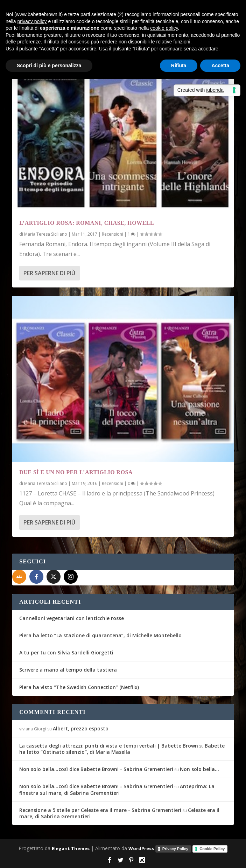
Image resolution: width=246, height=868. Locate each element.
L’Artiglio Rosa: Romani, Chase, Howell (87, 223)
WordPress (141, 848)
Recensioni (113, 234)
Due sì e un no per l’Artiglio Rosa (76, 472)
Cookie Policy (212, 849)
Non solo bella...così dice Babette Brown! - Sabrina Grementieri (96, 769)
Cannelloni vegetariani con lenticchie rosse (72, 618)
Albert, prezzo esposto (81, 728)
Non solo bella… (199, 769)
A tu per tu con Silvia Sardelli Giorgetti (66, 652)
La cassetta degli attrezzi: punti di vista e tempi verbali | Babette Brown (109, 746)
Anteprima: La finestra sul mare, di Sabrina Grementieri (117, 789)
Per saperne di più (49, 273)
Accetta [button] (220, 65)
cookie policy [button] (164, 28)
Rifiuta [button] (179, 65)
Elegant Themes (71, 848)
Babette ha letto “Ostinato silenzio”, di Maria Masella (122, 749)
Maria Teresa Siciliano (46, 234)
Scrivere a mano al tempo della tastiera (68, 670)
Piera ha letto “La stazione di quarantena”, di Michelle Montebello (100, 635)
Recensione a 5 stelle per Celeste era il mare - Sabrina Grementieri (100, 810)
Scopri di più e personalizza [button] (49, 65)
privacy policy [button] (32, 21)
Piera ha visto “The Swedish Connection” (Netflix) (79, 687)
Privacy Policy (175, 849)
